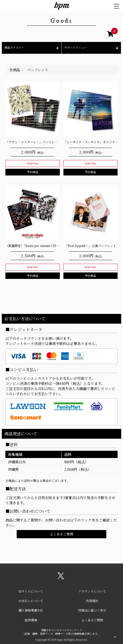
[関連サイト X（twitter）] (61, 578)
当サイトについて (31, 591)
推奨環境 (31, 620)
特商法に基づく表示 (92, 610)
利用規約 (92, 601)
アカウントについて (92, 591)
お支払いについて (31, 601)
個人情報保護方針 (31, 610)
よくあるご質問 (61, 534)
